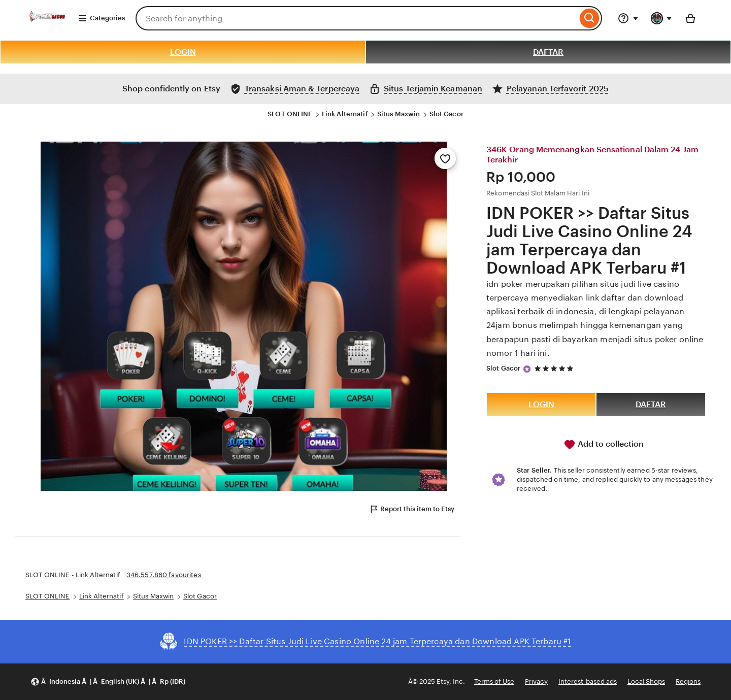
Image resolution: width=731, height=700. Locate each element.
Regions (688, 681)
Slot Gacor (446, 114)
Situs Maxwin (399, 114)
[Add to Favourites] (445, 158)
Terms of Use (494, 681)
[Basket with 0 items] (690, 18)
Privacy (536, 681)
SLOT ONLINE (290, 114)
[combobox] (356, 18)
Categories (101, 18)
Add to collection (604, 445)
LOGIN (183, 52)
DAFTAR (548, 52)
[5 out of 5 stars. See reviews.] (555, 369)
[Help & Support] (628, 18)
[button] (108, 682)
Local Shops (646, 681)
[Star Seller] (527, 369)
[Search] (590, 18)
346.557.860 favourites (164, 575)
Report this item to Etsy (412, 509)
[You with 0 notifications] (661, 18)
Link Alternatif (345, 114)
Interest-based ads (588, 681)
